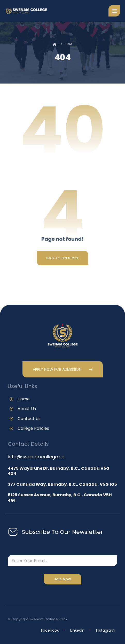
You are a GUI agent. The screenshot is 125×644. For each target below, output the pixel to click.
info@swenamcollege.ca (36, 457)
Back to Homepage (62, 258)
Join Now (62, 579)
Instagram (105, 630)
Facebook (50, 630)
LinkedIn (78, 630)
